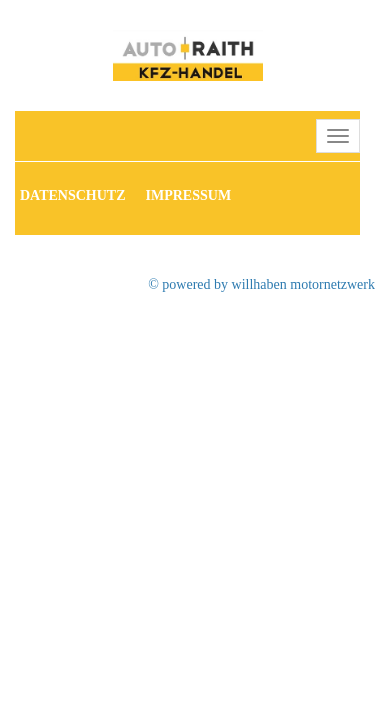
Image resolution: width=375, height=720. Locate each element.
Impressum (189, 195)
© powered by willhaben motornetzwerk (261, 284)
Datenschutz (73, 195)
